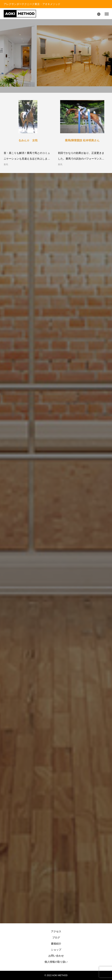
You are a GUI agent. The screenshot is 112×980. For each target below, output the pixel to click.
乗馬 (6, 165)
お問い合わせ (56, 956)
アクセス (56, 931)
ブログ (56, 937)
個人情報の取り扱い (56, 962)
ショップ (56, 950)
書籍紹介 (56, 944)
